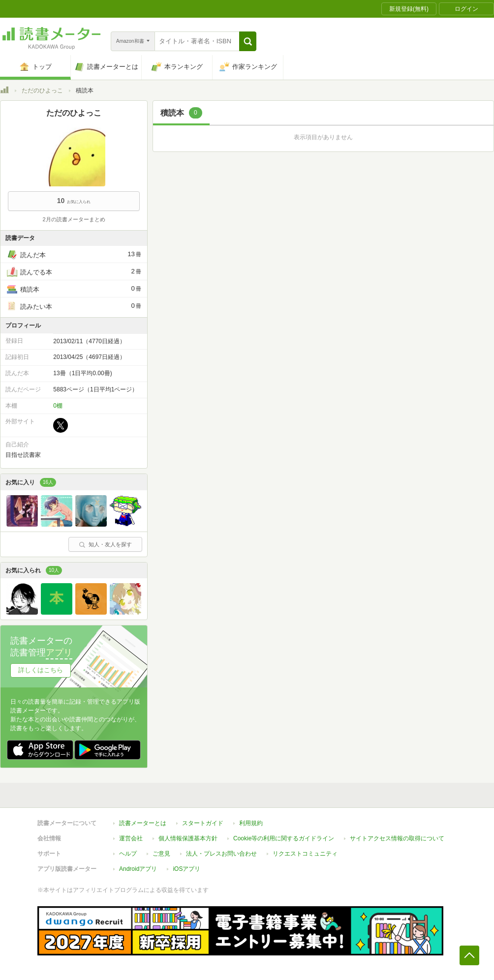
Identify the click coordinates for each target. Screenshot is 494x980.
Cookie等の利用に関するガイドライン (284, 838)
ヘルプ (128, 854)
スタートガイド (203, 823)
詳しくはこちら (41, 670)
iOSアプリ (186, 869)
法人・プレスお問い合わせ (221, 854)
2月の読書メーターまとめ (74, 219)
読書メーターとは (143, 823)
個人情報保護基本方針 (188, 838)
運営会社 (131, 838)
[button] (248, 41)
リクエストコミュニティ (305, 854)
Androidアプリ (138, 869)
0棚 (58, 406)
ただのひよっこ (42, 90)
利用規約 (251, 823)
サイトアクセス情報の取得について (397, 838)
